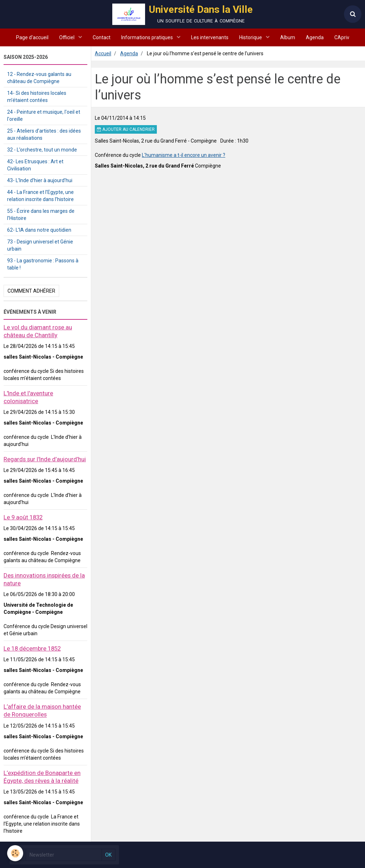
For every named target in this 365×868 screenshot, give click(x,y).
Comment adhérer (31, 291)
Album (288, 37)
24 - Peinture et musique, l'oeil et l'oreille (44, 115)
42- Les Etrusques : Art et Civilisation (35, 165)
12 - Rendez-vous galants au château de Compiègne (39, 78)
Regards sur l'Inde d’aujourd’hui (45, 459)
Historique (251, 37)
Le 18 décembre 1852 (32, 648)
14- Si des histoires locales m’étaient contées (37, 97)
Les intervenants (210, 37)
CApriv (342, 37)
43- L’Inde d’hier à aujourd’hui (40, 180)
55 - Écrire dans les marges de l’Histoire (41, 215)
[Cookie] (15, 853)
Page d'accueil (32, 37)
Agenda (315, 37)
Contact (102, 37)
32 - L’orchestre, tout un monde (42, 150)
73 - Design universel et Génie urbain (40, 245)
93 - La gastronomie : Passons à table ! (43, 264)
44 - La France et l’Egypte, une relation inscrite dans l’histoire (40, 196)
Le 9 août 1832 (23, 517)
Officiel (67, 37)
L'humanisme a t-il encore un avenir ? (184, 155)
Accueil (103, 53)
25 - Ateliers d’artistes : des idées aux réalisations (44, 134)
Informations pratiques (148, 37)
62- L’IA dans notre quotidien (39, 230)
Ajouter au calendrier (126, 129)
